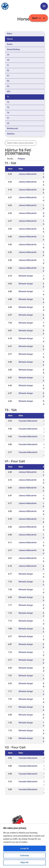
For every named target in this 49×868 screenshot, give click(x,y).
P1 (8, 76)
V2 (8, 123)
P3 (8, 86)
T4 (8, 113)
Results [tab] (10, 159)
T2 (8, 102)
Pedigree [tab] (21, 159)
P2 (8, 81)
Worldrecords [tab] (13, 128)
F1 (8, 65)
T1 (8, 97)
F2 (8, 71)
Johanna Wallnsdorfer (28, 174)
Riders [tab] (10, 34)
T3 (8, 107)
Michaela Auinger (26, 276)
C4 (8, 55)
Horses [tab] (10, 39)
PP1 (9, 92)
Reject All (24, 862)
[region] (24, 846)
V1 (8, 118)
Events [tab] (10, 44)
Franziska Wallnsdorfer (28, 421)
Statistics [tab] (11, 134)
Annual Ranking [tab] (13, 49)
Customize (24, 855)
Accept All (25, 848)
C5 (8, 60)
